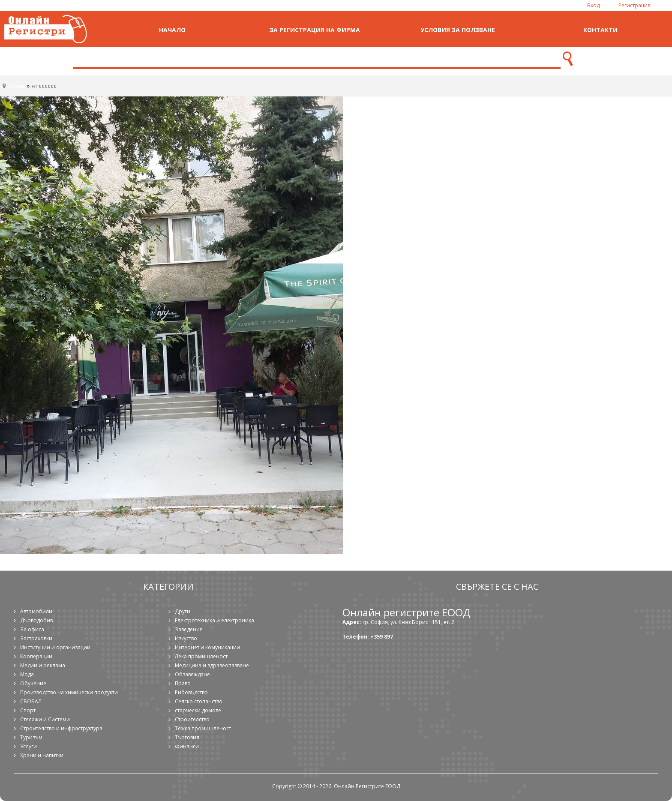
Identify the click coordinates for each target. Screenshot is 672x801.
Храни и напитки (42, 755)
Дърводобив (36, 620)
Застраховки (36, 638)
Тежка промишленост (203, 728)
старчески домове (198, 710)
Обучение (33, 683)
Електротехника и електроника (214, 620)
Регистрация (634, 5)
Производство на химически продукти (69, 692)
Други (183, 611)
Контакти (600, 30)
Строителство (192, 719)
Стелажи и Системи (45, 719)
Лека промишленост (201, 656)
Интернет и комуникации (207, 647)
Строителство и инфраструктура (61, 728)
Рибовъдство (191, 692)
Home (17, 86)
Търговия (187, 737)
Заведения (189, 629)
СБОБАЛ (31, 701)
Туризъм (31, 737)
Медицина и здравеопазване (212, 665)
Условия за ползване (458, 30)
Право (183, 683)
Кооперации (36, 656)
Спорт (28, 710)
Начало (172, 30)
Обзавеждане (192, 674)
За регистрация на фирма (315, 30)
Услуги (28, 746)
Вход (593, 5)
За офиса (32, 629)
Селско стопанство (199, 701)
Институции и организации (55, 647)
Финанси (187, 746)
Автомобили (36, 611)
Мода (27, 674)
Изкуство (186, 638)
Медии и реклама (43, 665)
